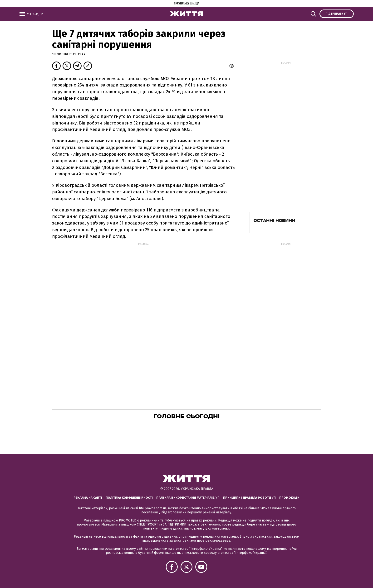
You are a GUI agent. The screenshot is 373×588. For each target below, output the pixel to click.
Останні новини (274, 220)
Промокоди (289, 498)
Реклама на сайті (88, 498)
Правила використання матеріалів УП (188, 498)
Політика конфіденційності (129, 498)
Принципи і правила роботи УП (249, 498)
